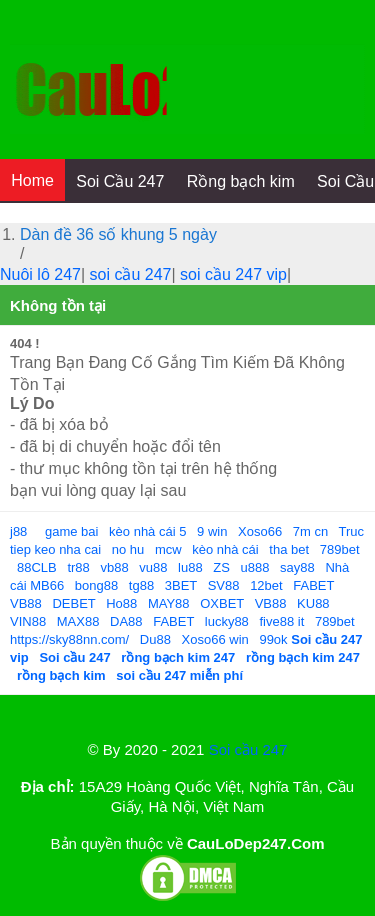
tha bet (289, 549)
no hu (128, 549)
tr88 (78, 567)
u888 (255, 567)
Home (32, 180)
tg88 (141, 585)
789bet (340, 549)
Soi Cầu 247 (120, 181)
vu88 (153, 567)
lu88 (190, 567)
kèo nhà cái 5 (147, 531)
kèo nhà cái (225, 549)
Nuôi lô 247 (40, 274)
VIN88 (28, 621)
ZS (221, 567)
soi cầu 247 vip (233, 274)
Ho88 (121, 603)
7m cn (310, 531)
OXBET (222, 603)
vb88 (114, 567)
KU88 (313, 603)
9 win (212, 531)
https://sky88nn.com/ (69, 639)
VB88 (26, 603)
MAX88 (78, 621)
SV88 (224, 585)
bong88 (96, 585)
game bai (71, 531)
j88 (18, 531)
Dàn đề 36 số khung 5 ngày (118, 234)
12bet (266, 585)
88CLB (37, 567)
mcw (168, 549)
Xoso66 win (215, 639)
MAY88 (169, 603)
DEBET (73, 603)
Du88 (155, 639)
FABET (313, 585)
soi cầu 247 (131, 274)
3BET (181, 585)
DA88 (126, 621)
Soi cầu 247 (248, 749)
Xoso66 (260, 531)
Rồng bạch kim (241, 181)
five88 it (281, 621)
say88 (297, 567)
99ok (273, 639)
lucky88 (227, 621)
